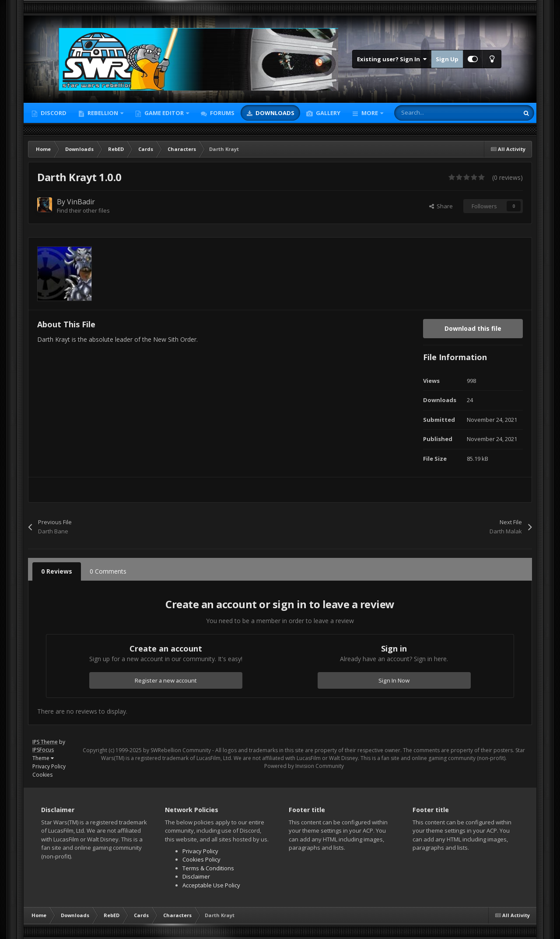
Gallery (327, 113)
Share (441, 206)
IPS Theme (45, 742)
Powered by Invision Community (304, 766)
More (370, 113)
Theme (43, 758)
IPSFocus (43, 750)
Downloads (274, 113)
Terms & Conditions (208, 868)
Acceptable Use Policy (211, 885)
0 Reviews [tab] (57, 571)
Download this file (473, 328)
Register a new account (166, 680)
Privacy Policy (49, 766)
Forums (222, 113)
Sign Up (447, 59)
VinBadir (81, 202)
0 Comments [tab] (108, 571)
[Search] (438, 113)
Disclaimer (196, 876)
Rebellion (103, 113)
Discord (53, 113)
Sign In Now (394, 680)
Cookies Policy (201, 859)
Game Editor (164, 113)
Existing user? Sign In (392, 59)
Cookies (42, 775)
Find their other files (83, 210)
